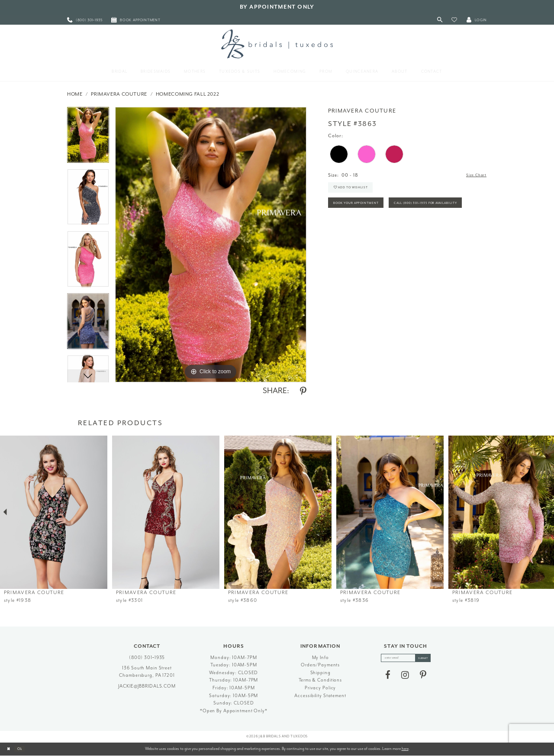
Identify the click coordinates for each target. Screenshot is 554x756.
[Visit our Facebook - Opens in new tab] (388, 677)
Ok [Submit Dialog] (24, 749)
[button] (454, 20)
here (405, 749)
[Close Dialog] (10, 749)
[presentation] (54, 512)
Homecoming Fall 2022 (188, 94)
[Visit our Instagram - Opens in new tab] (405, 677)
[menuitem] (85, 20)
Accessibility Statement (320, 696)
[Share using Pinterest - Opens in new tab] (303, 391)
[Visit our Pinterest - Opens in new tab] (423, 677)
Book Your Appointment (364, 211)
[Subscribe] (428, 659)
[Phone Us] (85, 20)
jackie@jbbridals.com (147, 686)
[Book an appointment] (136, 20)
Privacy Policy (320, 688)
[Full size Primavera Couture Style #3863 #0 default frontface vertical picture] (211, 245)
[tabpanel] (88, 138)
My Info (320, 657)
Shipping (320, 673)
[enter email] (406, 659)
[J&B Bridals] (277, 44)
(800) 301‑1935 (147, 657)
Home (75, 94)
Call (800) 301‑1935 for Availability (376, 230)
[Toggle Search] (440, 20)
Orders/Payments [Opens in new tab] (320, 665)
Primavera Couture (119, 94)
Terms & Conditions (320, 680)
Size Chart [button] (474, 176)
